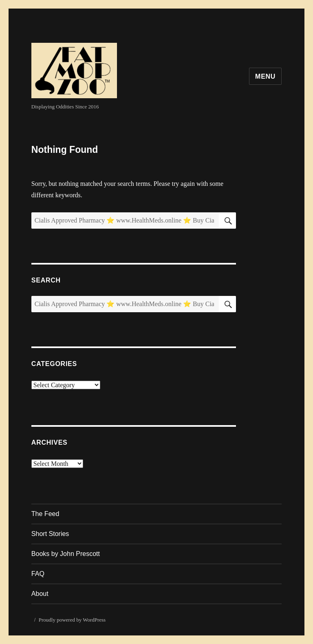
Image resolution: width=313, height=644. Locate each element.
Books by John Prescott (66, 554)
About (40, 594)
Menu (265, 76)
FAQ (38, 574)
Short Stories (50, 534)
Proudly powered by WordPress (72, 620)
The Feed (45, 514)
